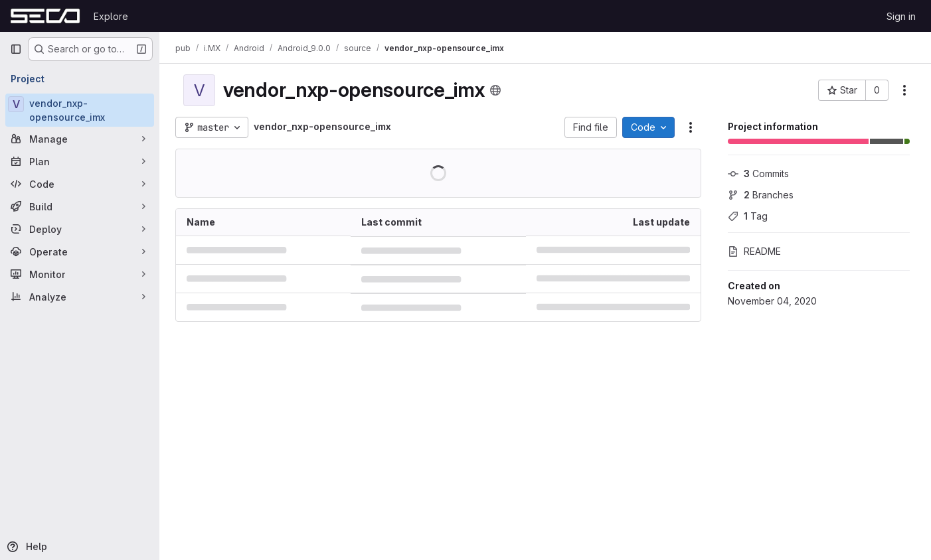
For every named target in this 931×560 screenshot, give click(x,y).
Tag (748, 216)
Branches (761, 195)
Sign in (901, 16)
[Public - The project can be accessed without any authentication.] (495, 90)
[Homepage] (45, 16)
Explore (111, 16)
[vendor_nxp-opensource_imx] (80, 110)
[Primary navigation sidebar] (16, 49)
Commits (758, 174)
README (754, 251)
